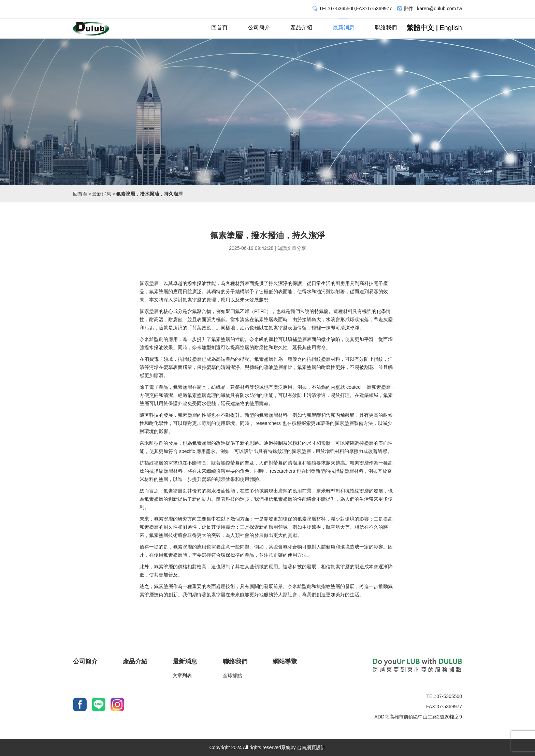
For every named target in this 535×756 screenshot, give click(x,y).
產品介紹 (301, 24)
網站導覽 (285, 661)
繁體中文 (420, 28)
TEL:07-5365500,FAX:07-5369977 (355, 9)
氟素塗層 (149, 283)
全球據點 (232, 675)
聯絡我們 (386, 24)
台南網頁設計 (311, 747)
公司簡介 (259, 24)
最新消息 (344, 24)
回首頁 (219, 24)
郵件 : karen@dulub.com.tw (433, 9)
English (451, 28)
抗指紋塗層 (190, 359)
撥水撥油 (197, 283)
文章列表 (182, 675)
